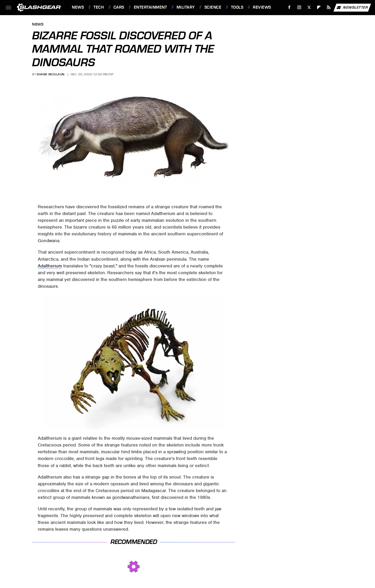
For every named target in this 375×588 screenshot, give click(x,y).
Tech (99, 7)
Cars (119, 7)
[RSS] (329, 7)
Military (186, 7)
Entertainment (151, 7)
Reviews (262, 7)
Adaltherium (50, 266)
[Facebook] (289, 7)
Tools (237, 7)
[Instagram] (299, 7)
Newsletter (352, 8)
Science (213, 7)
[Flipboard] (319, 7)
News (78, 7)
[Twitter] (309, 7)
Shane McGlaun (51, 74)
